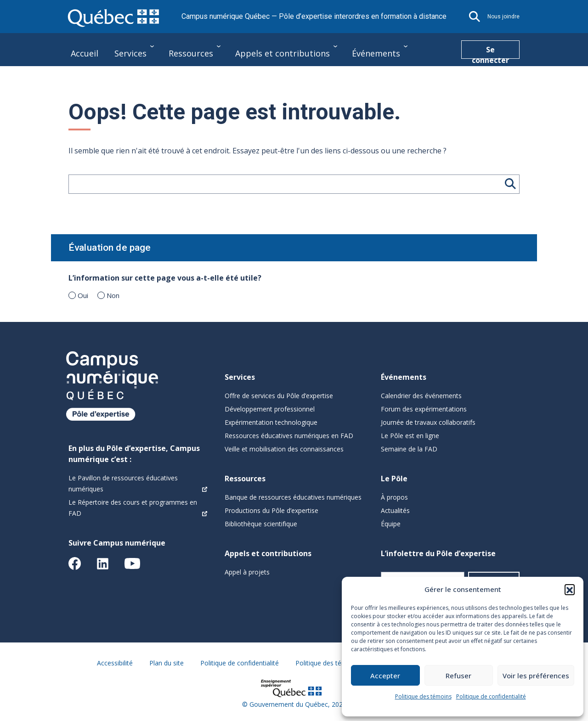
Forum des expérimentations (424, 409)
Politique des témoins (423, 696)
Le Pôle (85, 79)
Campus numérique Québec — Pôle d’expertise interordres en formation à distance (314, 16)
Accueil (85, 53)
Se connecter (490, 52)
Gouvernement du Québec (289, 704)
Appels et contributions (283, 53)
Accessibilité (115, 663)
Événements (376, 53)
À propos (394, 497)
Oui (83, 295)
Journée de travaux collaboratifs (428, 422)
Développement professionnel (270, 409)
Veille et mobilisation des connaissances (284, 449)
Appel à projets (247, 572)
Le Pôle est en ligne (410, 436)
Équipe (391, 524)
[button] (570, 589)
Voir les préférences (536, 676)
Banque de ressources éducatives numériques (293, 497)
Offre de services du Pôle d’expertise (279, 396)
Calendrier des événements (421, 396)
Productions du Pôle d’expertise (271, 510)
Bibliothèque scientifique (261, 524)
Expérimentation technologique (271, 422)
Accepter (385, 676)
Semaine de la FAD (409, 449)
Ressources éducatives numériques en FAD (289, 436)
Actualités (395, 510)
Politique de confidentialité (491, 696)
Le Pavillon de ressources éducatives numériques (123, 483)
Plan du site (167, 663)
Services (130, 53)
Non (113, 295)
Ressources (191, 53)
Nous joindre (503, 17)
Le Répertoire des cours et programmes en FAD (133, 508)
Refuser (458, 676)
